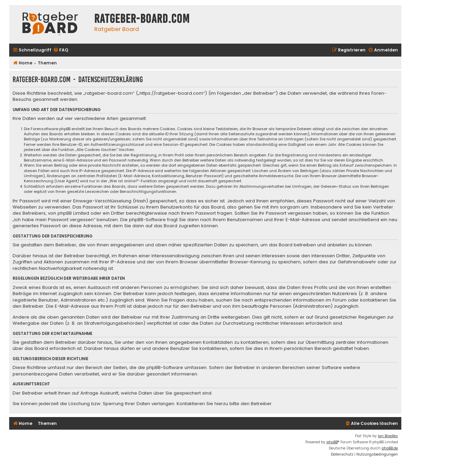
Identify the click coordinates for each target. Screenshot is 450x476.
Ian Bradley (388, 436)
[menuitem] (61, 50)
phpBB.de (390, 448)
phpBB (332, 442)
